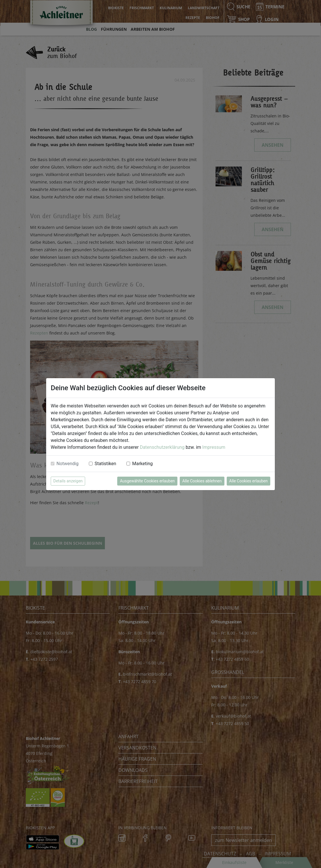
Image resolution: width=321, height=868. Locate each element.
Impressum (214, 447)
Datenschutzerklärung (162, 447)
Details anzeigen (68, 481)
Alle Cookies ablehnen (202, 481)
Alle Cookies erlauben (248, 481)
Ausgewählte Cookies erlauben (147, 481)
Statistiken (105, 464)
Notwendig (67, 464)
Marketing (142, 464)
